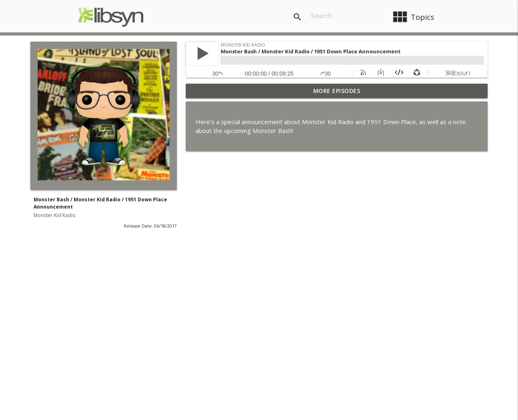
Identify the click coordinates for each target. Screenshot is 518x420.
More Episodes (337, 91)
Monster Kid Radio (55, 215)
